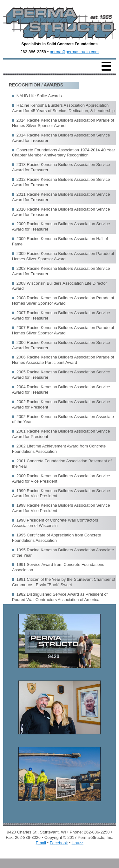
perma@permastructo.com (74, 52)
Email (41, 843)
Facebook (59, 843)
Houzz (78, 843)
